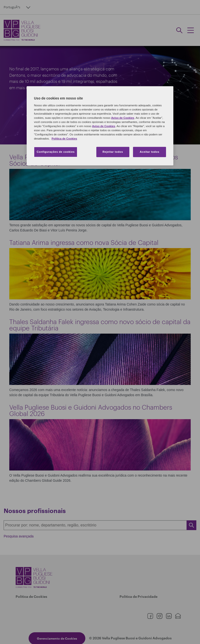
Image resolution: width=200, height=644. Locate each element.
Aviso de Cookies (123, 118)
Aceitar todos (149, 152)
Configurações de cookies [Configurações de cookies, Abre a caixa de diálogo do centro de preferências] (56, 152)
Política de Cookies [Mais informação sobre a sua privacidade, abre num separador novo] (64, 139)
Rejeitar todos (113, 152)
